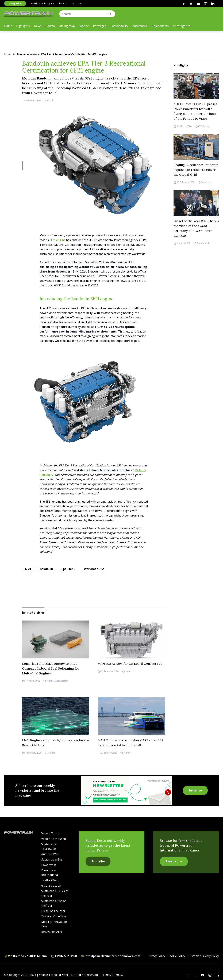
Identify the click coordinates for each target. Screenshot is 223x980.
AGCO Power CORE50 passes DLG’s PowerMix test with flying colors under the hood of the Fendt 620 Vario (195, 111)
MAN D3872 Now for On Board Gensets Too (130, 664)
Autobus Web (50, 854)
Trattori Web (50, 880)
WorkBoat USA (94, 569)
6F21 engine (57, 240)
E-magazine (15, 3)
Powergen (100, 26)
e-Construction (51, 886)
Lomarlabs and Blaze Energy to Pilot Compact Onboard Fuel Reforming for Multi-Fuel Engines (51, 668)
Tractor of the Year (54, 916)
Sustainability (119, 26)
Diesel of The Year (53, 911)
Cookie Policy (176, 956)
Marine (84, 26)
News (38, 26)
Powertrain (49, 865)
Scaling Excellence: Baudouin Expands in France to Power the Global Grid (196, 170)
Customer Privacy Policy (203, 956)
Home (8, 26)
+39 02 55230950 (64, 956)
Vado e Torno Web (54, 839)
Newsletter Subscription (43, 4)
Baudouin (46, 569)
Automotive (140, 26)
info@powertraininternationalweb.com (111, 956)
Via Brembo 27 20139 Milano (25, 956)
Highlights (23, 26)
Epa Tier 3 (68, 569)
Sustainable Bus (52, 859)
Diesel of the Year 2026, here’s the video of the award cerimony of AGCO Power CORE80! (196, 228)
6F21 (28, 569)
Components (160, 26)
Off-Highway (67, 26)
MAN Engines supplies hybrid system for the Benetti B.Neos (56, 743)
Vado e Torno (50, 833)
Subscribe (195, 790)
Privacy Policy (156, 956)
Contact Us (76, 4)
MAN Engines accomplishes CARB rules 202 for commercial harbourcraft (130, 743)
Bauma (50, 26)
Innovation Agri (51, 932)
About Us (62, 4)
